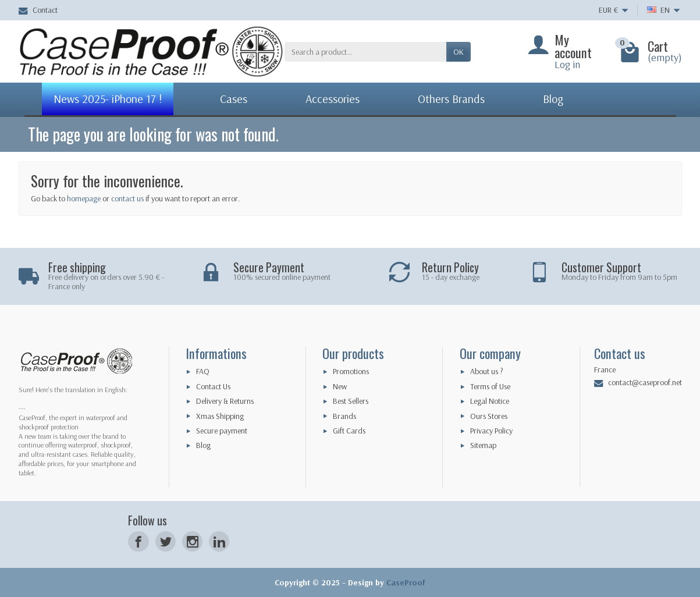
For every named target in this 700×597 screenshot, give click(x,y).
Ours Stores (489, 416)
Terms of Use (490, 386)
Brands (344, 416)
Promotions (351, 371)
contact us (127, 198)
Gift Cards (349, 431)
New (340, 386)
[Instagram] (192, 541)
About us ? (487, 371)
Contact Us (213, 386)
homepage (84, 198)
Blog (203, 445)
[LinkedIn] (219, 541)
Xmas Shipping (220, 416)
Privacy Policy (491, 431)
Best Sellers (351, 401)
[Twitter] (166, 541)
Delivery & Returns (225, 401)
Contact (38, 10)
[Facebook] (138, 541)
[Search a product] (365, 52)
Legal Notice (490, 401)
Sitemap (483, 445)
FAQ (203, 371)
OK (459, 52)
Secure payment (222, 431)
